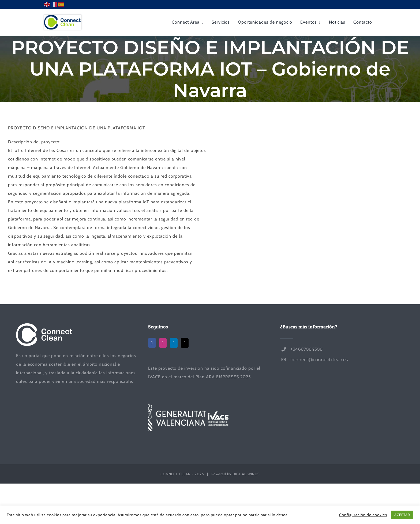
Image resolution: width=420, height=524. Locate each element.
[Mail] (185, 343)
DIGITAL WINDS (246, 474)
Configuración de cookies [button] (363, 515)
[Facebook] (152, 343)
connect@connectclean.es (319, 360)
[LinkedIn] (174, 343)
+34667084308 (306, 349)
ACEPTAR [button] (402, 515)
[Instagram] (163, 343)
